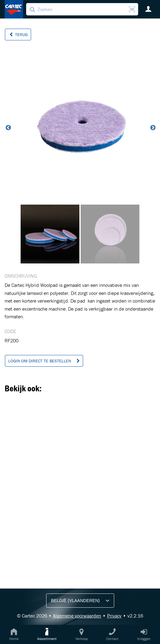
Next (152, 128)
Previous (8, 128)
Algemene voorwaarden (77, 616)
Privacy (114, 616)
